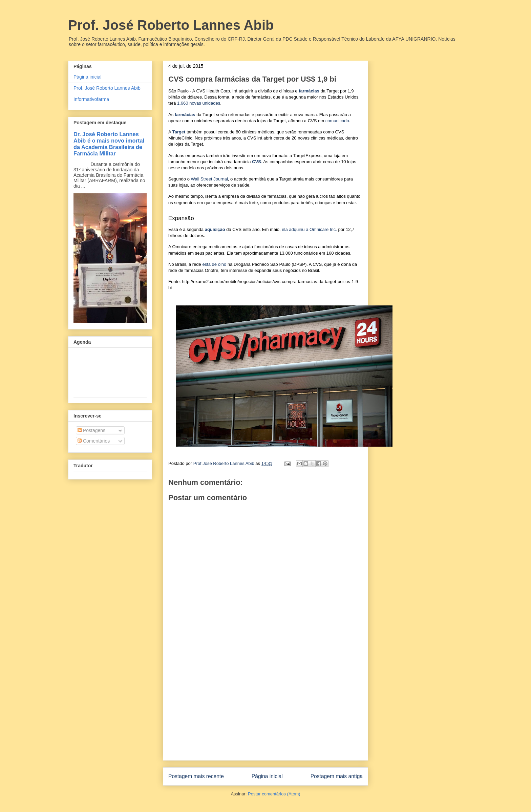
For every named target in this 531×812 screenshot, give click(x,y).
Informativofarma (91, 99)
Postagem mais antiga (337, 776)
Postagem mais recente (196, 776)
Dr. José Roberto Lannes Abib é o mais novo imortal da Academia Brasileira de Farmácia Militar (109, 144)
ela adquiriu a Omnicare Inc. (309, 229)
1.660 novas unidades (199, 103)
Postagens (91, 430)
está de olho (214, 264)
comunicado (337, 121)
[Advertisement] (265, 708)
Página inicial (267, 776)
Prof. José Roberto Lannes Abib (171, 25)
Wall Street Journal (209, 179)
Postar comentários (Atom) (274, 794)
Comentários (94, 441)
